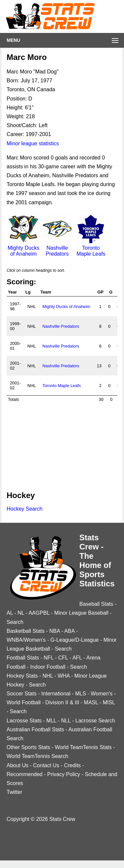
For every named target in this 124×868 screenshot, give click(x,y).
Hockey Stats (22, 676)
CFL (63, 658)
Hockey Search (25, 509)
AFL (77, 658)
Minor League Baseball (81, 613)
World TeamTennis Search (37, 756)
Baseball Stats (96, 604)
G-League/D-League (75, 640)
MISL (109, 702)
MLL (51, 721)
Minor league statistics (33, 143)
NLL (66, 721)
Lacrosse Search (95, 721)
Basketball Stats (26, 631)
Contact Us (46, 765)
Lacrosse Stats (24, 721)
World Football (24, 702)
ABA (69, 631)
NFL (49, 658)
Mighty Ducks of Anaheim (23, 248)
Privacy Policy (64, 774)
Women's (102, 694)
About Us (18, 765)
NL (21, 613)
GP (100, 292)
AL (10, 613)
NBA (55, 631)
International (56, 694)
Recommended (25, 774)
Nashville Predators (57, 248)
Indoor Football (48, 667)
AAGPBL (39, 613)
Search (15, 622)
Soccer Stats (22, 694)
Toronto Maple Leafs (91, 248)
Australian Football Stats (35, 729)
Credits (72, 765)
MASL (91, 702)
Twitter (14, 792)
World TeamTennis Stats (83, 747)
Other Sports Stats (28, 747)
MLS (81, 694)
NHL (47, 676)
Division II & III (62, 702)
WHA (63, 676)
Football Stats (23, 658)
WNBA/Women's (26, 640)
